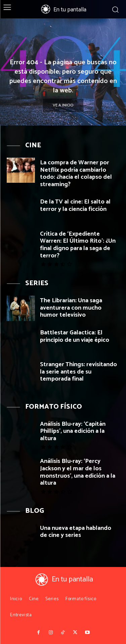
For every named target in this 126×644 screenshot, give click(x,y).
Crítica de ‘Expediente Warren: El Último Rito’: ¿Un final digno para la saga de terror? (78, 245)
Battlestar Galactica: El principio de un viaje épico (75, 336)
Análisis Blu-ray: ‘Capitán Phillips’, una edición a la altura (73, 431)
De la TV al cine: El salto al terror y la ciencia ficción (75, 206)
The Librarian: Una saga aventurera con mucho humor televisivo (71, 308)
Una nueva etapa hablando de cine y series (76, 532)
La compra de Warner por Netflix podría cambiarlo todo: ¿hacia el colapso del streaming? (76, 174)
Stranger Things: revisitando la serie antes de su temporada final (78, 372)
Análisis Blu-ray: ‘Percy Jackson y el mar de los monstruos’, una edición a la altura (78, 472)
